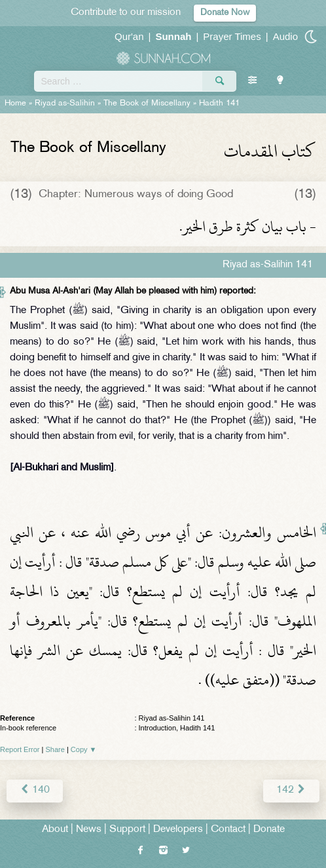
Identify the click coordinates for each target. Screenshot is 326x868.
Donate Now (225, 13)
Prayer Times (232, 36)
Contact (228, 830)
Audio (285, 36)
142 (291, 790)
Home (15, 104)
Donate (269, 830)
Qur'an (129, 36)
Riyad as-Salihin (65, 104)
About (55, 830)
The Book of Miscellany (147, 104)
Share (55, 749)
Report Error (20, 749)
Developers (178, 830)
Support (127, 830)
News (89, 830)
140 (35, 790)
